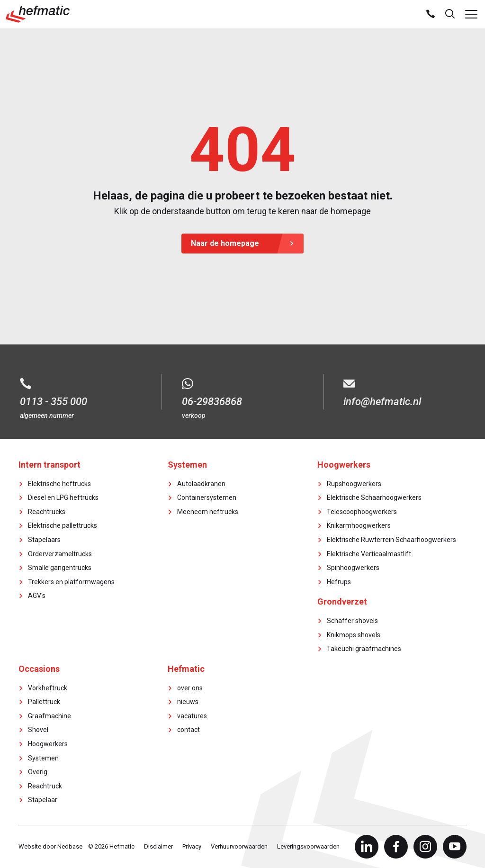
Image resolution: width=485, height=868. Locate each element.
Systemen (43, 758)
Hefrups (339, 582)
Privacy (192, 846)
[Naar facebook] (396, 847)
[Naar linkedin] (367, 847)
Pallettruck (44, 702)
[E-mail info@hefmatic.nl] (404, 392)
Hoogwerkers (48, 744)
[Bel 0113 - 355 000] (81, 392)
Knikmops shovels (354, 635)
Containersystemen (207, 497)
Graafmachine (49, 716)
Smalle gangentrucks (60, 568)
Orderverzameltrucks (60, 554)
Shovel (38, 730)
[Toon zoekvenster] (450, 14)
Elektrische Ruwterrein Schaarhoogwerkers (391, 540)
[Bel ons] (431, 14)
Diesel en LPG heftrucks (63, 497)
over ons (190, 688)
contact (189, 730)
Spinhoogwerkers (353, 568)
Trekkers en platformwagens (71, 582)
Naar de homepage (225, 243)
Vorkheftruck (48, 688)
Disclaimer (158, 846)
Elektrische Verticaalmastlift (369, 554)
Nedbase (70, 846)
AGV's (37, 596)
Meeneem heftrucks (208, 512)
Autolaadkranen (201, 484)
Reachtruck (45, 786)
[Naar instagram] (425, 847)
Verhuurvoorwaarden (239, 846)
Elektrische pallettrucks (63, 525)
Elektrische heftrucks (59, 484)
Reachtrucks (47, 512)
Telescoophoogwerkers (362, 512)
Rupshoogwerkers (354, 484)
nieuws (188, 702)
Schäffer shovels (352, 621)
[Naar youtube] (455, 847)
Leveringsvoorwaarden (308, 846)
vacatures (192, 716)
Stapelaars (44, 540)
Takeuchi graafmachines (364, 649)
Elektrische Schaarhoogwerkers (374, 497)
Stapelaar (43, 800)
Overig (38, 772)
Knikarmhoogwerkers (359, 525)
